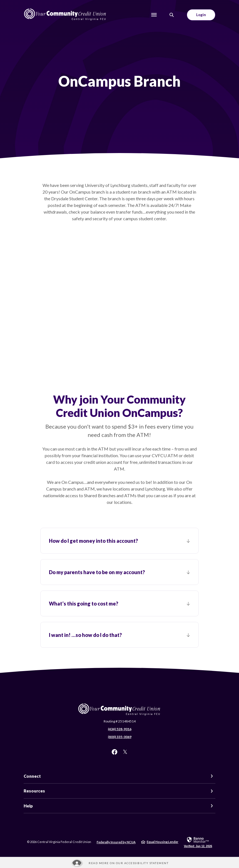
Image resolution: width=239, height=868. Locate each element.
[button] (120, 541)
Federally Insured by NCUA (116, 842)
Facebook (114, 752)
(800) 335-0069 (120, 737)
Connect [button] (32, 776)
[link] (198, 842)
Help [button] (28, 806)
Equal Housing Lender (163, 842)
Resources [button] (34, 791)
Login (201, 15)
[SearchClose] (172, 15)
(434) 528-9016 (120, 729)
